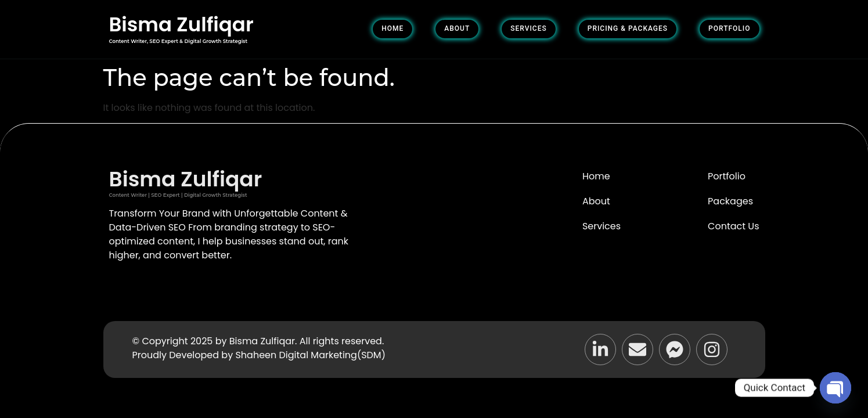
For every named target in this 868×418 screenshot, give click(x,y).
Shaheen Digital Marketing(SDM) (310, 355)
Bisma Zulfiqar (181, 24)
